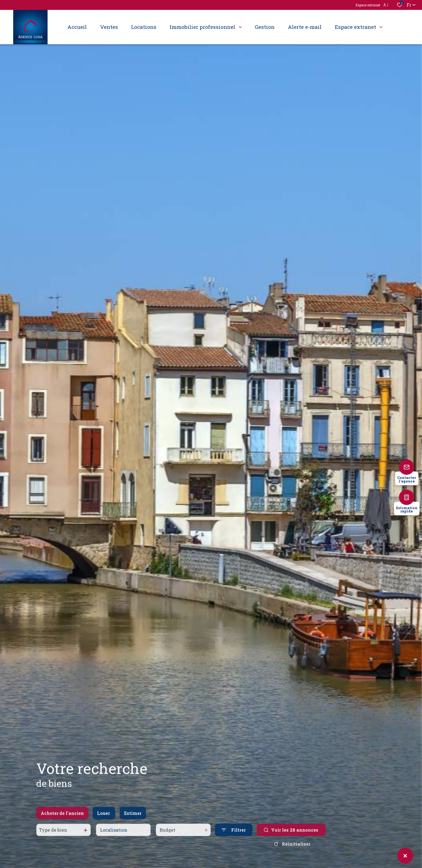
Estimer (133, 817)
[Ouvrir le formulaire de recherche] (234, 834)
